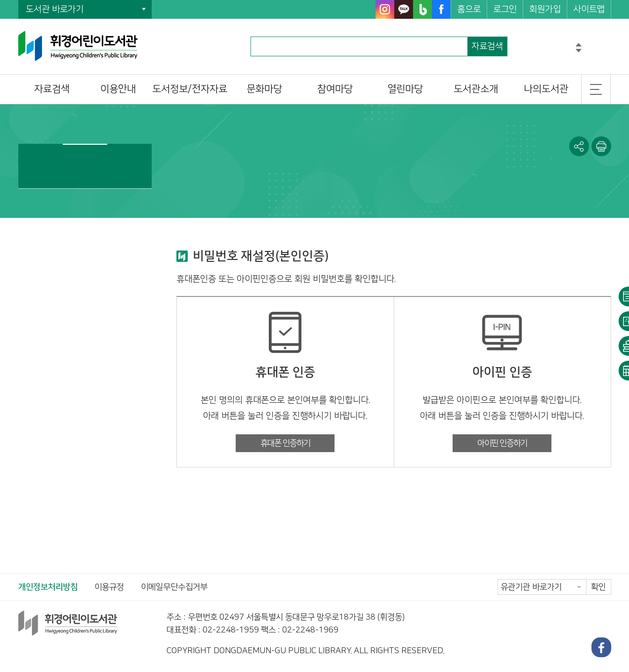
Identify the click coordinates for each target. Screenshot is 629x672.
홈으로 (469, 9)
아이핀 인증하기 (502, 443)
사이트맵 (589, 9)
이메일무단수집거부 (174, 587)
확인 (598, 587)
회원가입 (545, 9)
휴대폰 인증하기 (285, 443)
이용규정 (109, 587)
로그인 (505, 9)
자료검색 (487, 46)
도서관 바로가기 (55, 9)
